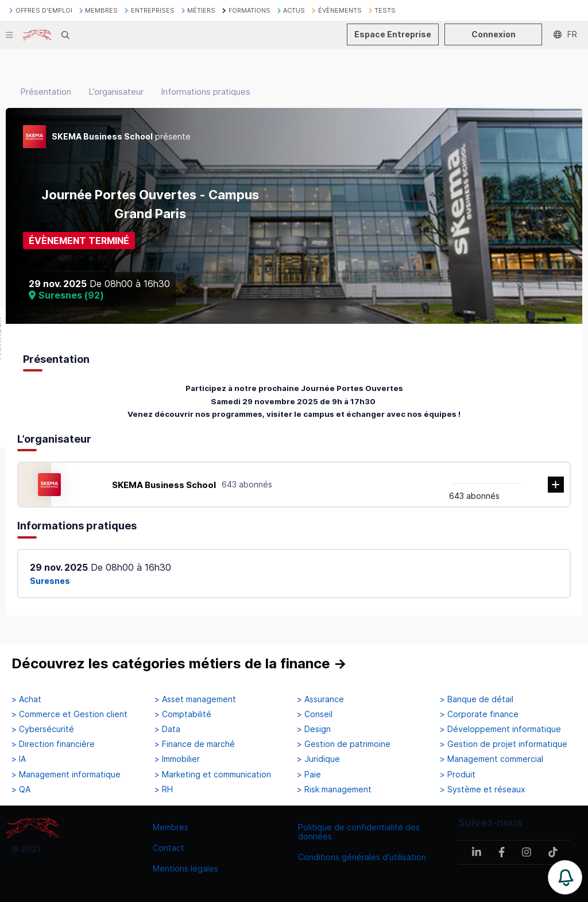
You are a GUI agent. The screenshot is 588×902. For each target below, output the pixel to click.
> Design (314, 729)
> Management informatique (66, 775)
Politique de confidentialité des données (359, 832)
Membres (171, 827)
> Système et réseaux (483, 789)
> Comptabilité (183, 714)
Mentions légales (185, 868)
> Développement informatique (500, 729)
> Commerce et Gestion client (69, 714)
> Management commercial (492, 759)
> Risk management (334, 789)
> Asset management (195, 699)
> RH (164, 789)
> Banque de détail (477, 699)
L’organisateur (116, 92)
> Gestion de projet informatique (504, 744)
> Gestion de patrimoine (344, 744)
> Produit (458, 775)
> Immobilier (177, 759)
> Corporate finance (479, 714)
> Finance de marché (195, 744)
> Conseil (315, 714)
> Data (167, 729)
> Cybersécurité (43, 729)
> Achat (26, 699)
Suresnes (50, 581)
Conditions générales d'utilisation (362, 857)
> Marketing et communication (213, 775)
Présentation (46, 92)
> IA (19, 759)
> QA (21, 789)
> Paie (309, 775)
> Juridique (318, 759)
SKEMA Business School (164, 485)
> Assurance (320, 699)
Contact (169, 848)
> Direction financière (53, 744)
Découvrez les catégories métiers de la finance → (179, 663)
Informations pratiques (206, 92)
